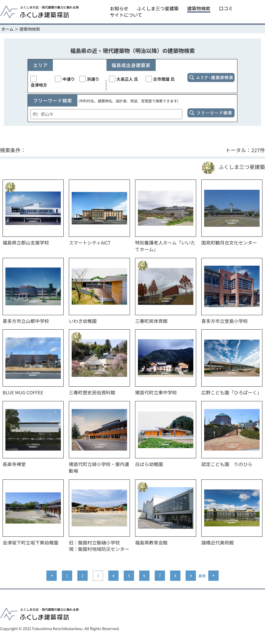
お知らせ (119, 8)
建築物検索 (199, 8)
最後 (202, 576)
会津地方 (39, 82)
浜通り (89, 79)
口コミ (226, 8)
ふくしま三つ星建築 (158, 8)
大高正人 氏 (124, 79)
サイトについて (126, 15)
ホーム (7, 29)
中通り (65, 79)
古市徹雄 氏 (160, 79)
